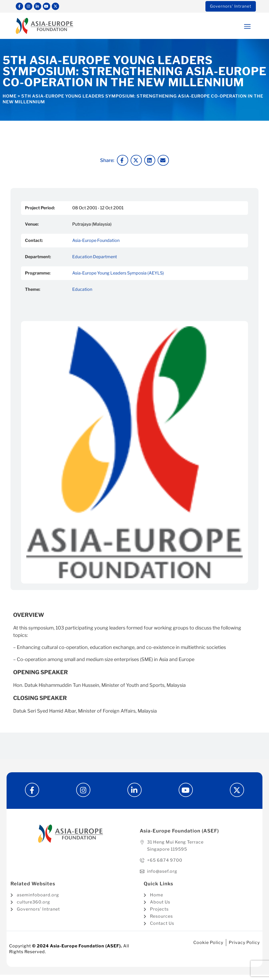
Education (82, 290)
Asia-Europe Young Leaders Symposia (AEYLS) (118, 274)
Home (10, 97)
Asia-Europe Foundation (96, 242)
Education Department (95, 258)
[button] (237, 27)
